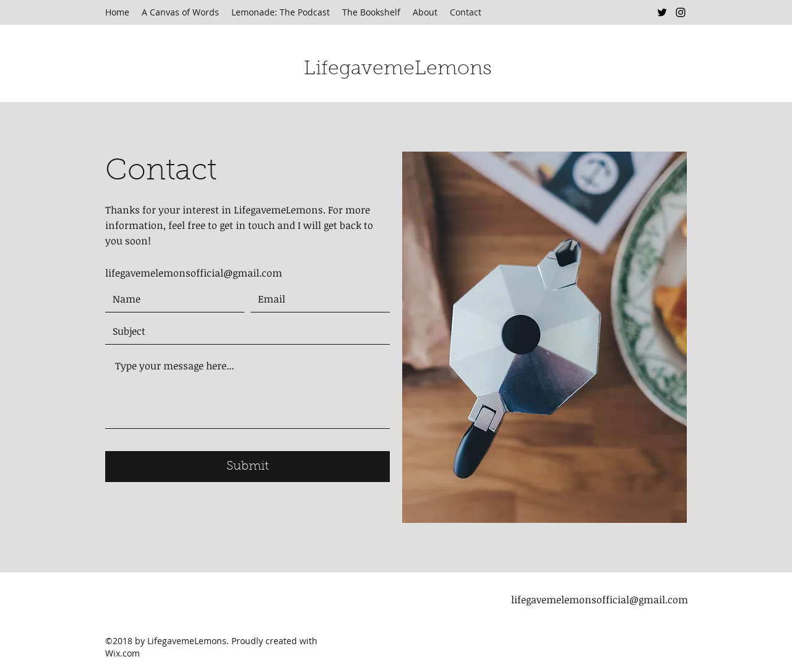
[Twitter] (662, 12)
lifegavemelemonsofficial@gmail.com (194, 273)
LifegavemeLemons (398, 69)
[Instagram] (681, 12)
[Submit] (247, 467)
